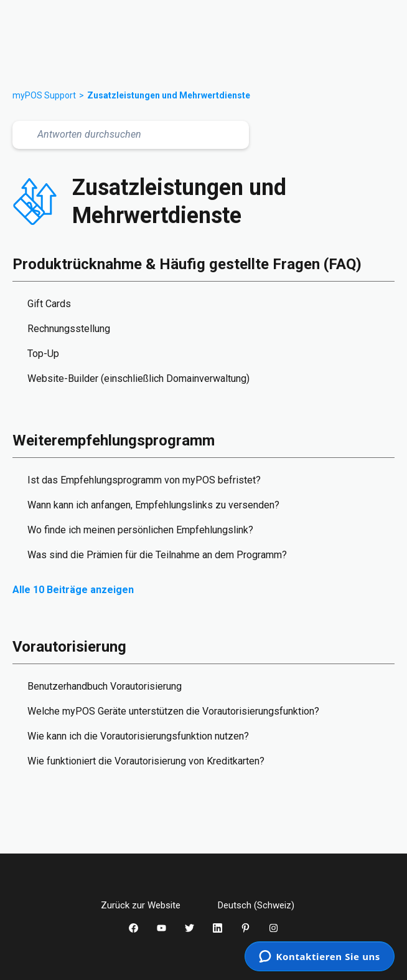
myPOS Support (44, 95)
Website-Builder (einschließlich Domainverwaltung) (138, 378)
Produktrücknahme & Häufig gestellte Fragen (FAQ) (187, 264)
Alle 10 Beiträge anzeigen (73, 590)
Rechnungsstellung (69, 329)
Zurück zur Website (150, 905)
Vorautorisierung (69, 647)
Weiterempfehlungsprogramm (114, 440)
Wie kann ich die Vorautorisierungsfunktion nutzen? (138, 736)
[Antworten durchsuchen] (131, 135)
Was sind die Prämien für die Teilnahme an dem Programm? (157, 555)
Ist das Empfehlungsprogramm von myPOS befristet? (144, 480)
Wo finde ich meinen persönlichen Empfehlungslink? (140, 530)
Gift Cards (49, 304)
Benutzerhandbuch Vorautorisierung (105, 686)
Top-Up (43, 354)
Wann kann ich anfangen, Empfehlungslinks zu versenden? (153, 505)
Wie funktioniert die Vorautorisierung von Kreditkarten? (146, 761)
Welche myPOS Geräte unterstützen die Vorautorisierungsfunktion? (173, 711)
